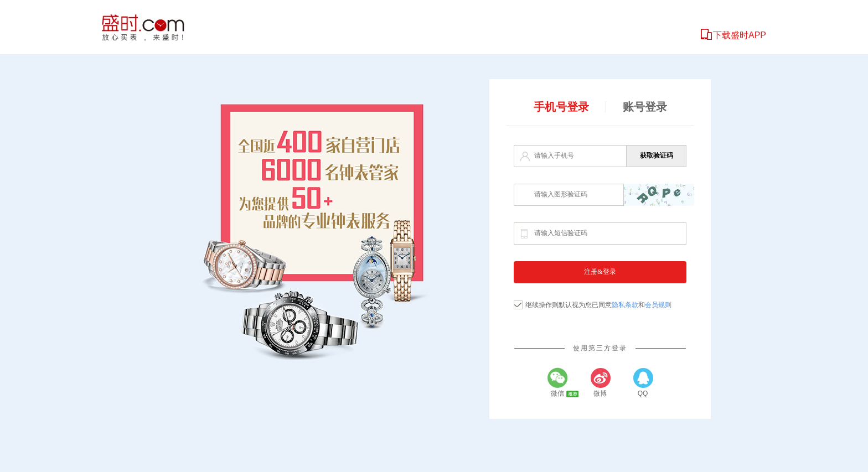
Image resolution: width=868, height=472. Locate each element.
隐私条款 (625, 305)
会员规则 (658, 305)
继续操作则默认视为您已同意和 (598, 305)
